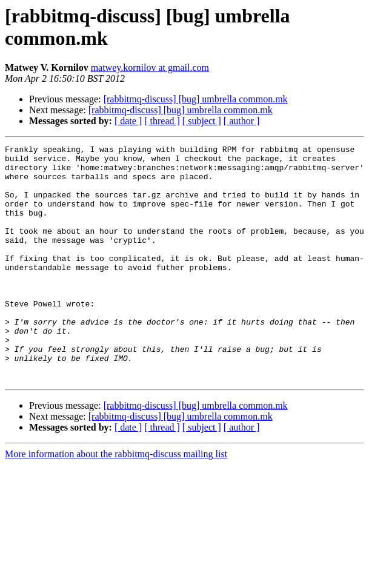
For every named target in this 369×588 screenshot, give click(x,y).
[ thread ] (162, 121)
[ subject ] (202, 121)
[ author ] (242, 121)
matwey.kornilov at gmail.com (150, 68)
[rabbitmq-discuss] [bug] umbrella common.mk (196, 99)
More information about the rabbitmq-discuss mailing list (116, 501)
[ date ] (128, 121)
